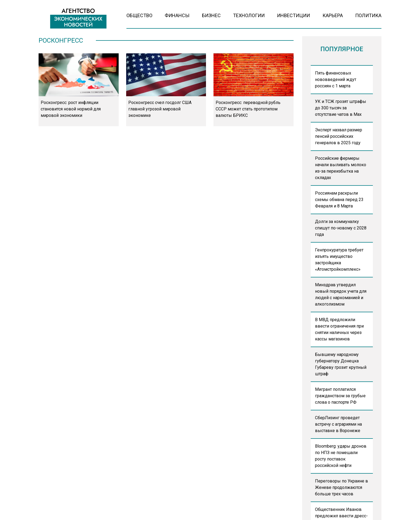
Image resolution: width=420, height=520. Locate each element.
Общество (139, 15)
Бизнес (211, 15)
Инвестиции (293, 15)
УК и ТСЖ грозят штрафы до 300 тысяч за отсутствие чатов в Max (341, 108)
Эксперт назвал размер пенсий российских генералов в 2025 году (339, 136)
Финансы (177, 15)
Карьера (333, 15)
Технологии (249, 15)
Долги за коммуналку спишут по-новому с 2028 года (341, 228)
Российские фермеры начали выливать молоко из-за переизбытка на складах (341, 168)
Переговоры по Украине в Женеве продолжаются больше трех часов (342, 487)
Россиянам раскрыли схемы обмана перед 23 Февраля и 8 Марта (339, 200)
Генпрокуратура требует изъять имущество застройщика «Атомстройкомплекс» (339, 260)
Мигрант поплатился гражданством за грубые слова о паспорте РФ (340, 396)
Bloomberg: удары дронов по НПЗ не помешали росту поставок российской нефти (341, 456)
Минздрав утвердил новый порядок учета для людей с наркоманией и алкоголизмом (341, 294)
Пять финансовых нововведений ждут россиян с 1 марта (336, 79)
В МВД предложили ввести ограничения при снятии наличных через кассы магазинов (339, 329)
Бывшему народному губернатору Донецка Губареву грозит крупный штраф (341, 364)
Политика (368, 15)
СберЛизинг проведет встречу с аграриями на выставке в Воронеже (338, 424)
